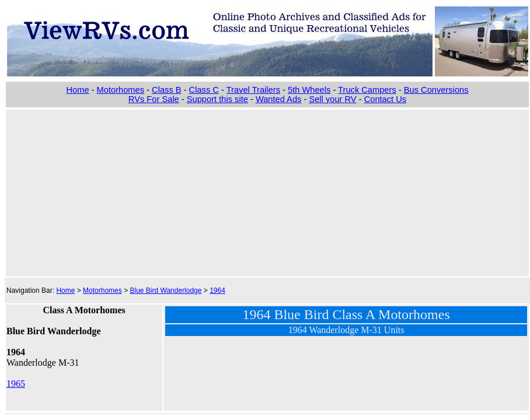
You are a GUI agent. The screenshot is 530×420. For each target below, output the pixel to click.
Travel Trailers (253, 90)
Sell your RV (332, 99)
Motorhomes (121, 90)
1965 (16, 384)
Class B (167, 90)
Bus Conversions (436, 90)
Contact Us (386, 99)
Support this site (217, 99)
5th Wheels (309, 90)
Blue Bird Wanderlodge (165, 290)
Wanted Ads (278, 99)
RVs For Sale (154, 99)
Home (77, 90)
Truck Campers (367, 90)
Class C (204, 90)
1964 (217, 290)
